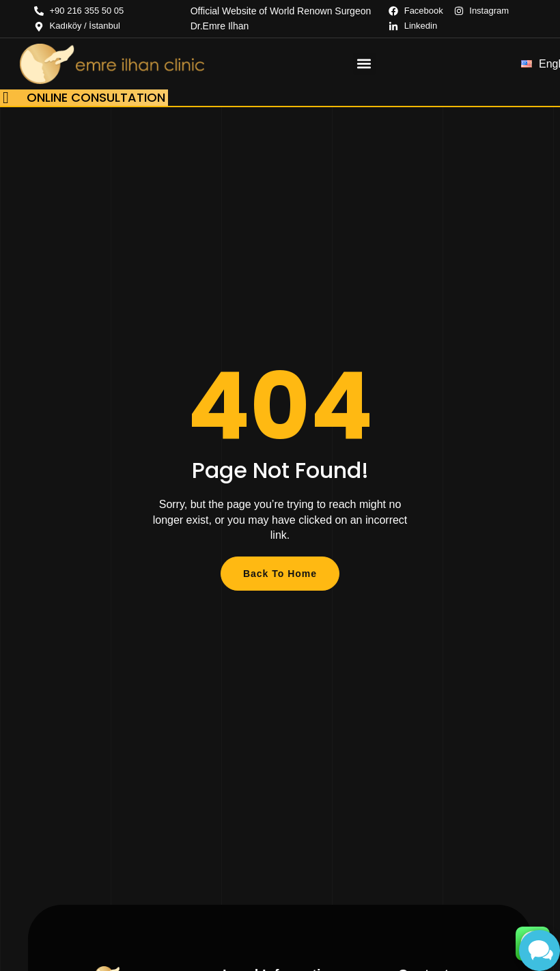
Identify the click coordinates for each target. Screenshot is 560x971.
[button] (364, 64)
